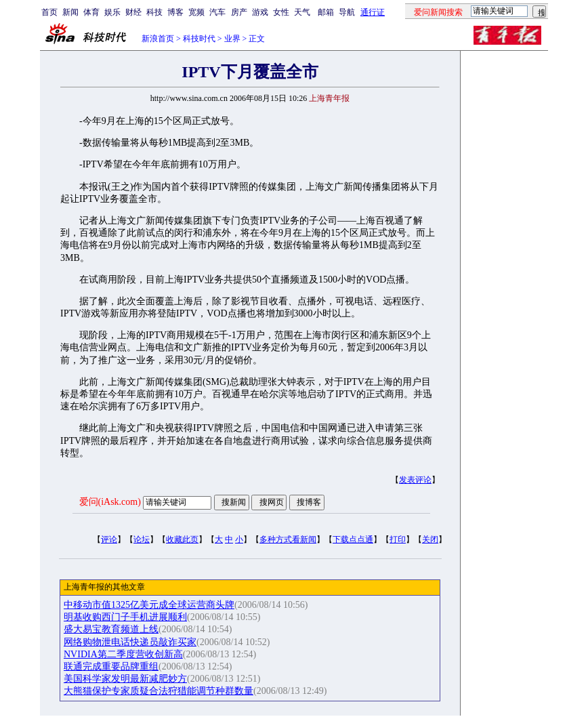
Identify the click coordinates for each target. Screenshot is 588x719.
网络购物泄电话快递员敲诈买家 (130, 642)
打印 (398, 539)
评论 (109, 539)
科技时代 (199, 39)
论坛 (142, 539)
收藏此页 (182, 539)
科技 (154, 12)
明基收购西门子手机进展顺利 (125, 617)
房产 (239, 12)
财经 (133, 12)
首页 (49, 12)
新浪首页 (158, 39)
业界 (232, 39)
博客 (175, 12)
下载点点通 (353, 539)
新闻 (70, 12)
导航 (347, 12)
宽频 (196, 12)
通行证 (373, 12)
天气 (302, 12)
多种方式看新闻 (288, 539)
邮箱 (326, 12)
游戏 (260, 12)
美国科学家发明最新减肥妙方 (125, 679)
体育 (91, 12)
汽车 (217, 12)
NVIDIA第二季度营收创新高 (123, 654)
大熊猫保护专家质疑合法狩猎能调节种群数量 (159, 691)
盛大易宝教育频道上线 (111, 629)
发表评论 (415, 480)
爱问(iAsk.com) (110, 502)
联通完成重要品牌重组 (111, 666)
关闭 (430, 539)
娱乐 (112, 12)
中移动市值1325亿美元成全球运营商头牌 (149, 605)
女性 (281, 12)
